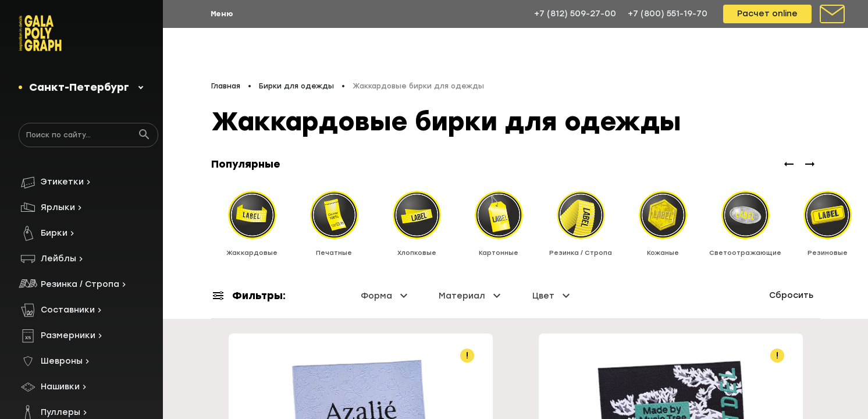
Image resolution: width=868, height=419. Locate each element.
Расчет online (767, 14)
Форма (386, 286)
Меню (222, 14)
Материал (471, 286)
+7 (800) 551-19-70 (668, 14)
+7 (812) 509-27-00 (575, 14)
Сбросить (791, 286)
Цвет (553, 286)
